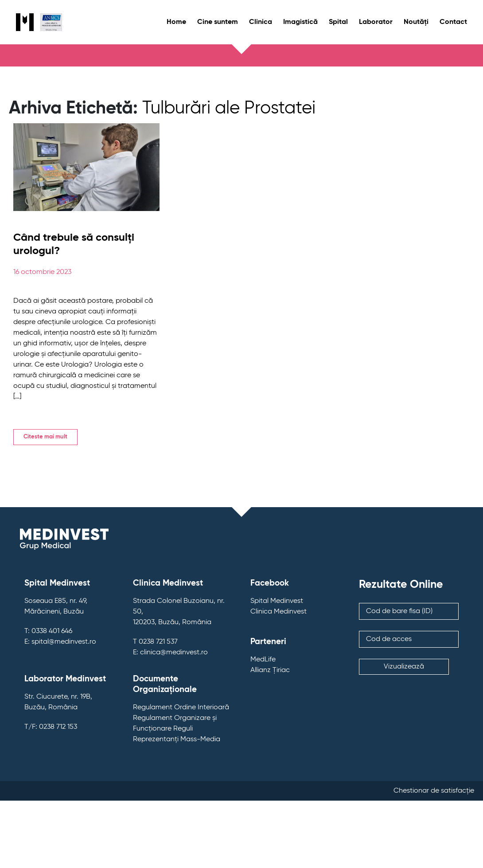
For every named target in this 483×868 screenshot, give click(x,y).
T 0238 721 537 (155, 642)
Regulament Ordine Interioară (181, 708)
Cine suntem (218, 22)
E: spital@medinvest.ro (60, 642)
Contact (453, 22)
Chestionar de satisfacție (434, 791)
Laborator (376, 22)
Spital (338, 22)
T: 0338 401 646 (48, 631)
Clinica (261, 22)
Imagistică (300, 22)
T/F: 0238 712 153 (51, 727)
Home (176, 22)
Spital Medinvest (277, 601)
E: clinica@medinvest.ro (170, 653)
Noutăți (416, 22)
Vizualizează (404, 667)
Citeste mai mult (45, 437)
